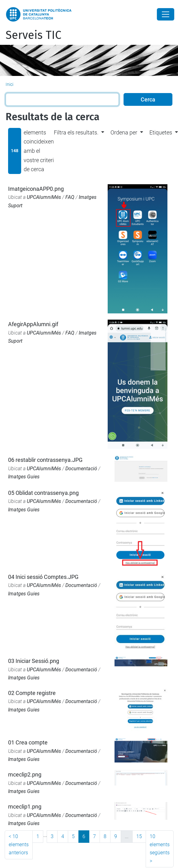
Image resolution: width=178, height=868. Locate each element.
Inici (9, 84)
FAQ (70, 197)
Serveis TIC (33, 35)
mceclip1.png (25, 807)
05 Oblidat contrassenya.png (43, 493)
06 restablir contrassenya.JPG (45, 460)
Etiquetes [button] (161, 132)
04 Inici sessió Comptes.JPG (43, 577)
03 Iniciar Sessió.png (34, 661)
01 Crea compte (28, 742)
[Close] (166, 14)
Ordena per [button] (124, 132)
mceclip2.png (25, 774)
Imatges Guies (24, 477)
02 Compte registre (32, 693)
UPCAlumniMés (44, 197)
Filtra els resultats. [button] (76, 132)
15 (139, 836)
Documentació (81, 469)
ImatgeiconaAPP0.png (36, 189)
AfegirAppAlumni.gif (33, 324)
